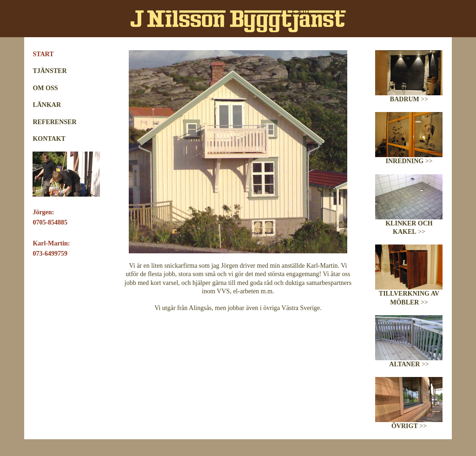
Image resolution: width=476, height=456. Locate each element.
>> (409, 96)
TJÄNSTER (50, 71)
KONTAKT (49, 139)
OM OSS (45, 88)
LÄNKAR (47, 105)
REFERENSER (54, 122)
